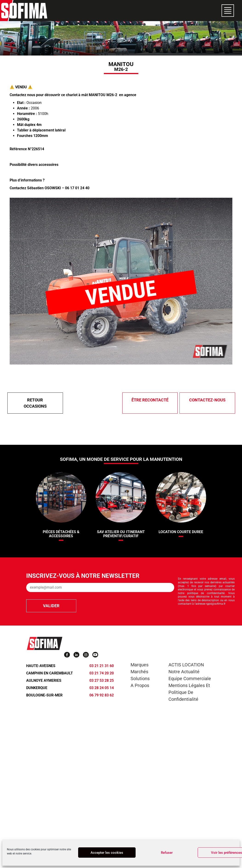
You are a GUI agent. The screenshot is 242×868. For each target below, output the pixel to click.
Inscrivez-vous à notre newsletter (83, 576)
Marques (140, 665)
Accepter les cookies (107, 853)
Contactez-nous (207, 400)
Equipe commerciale (190, 679)
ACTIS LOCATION (186, 665)
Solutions (140, 679)
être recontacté (150, 400)
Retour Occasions (35, 403)
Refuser (167, 853)
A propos (140, 685)
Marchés (139, 672)
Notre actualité (184, 672)
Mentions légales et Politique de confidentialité (189, 692)
